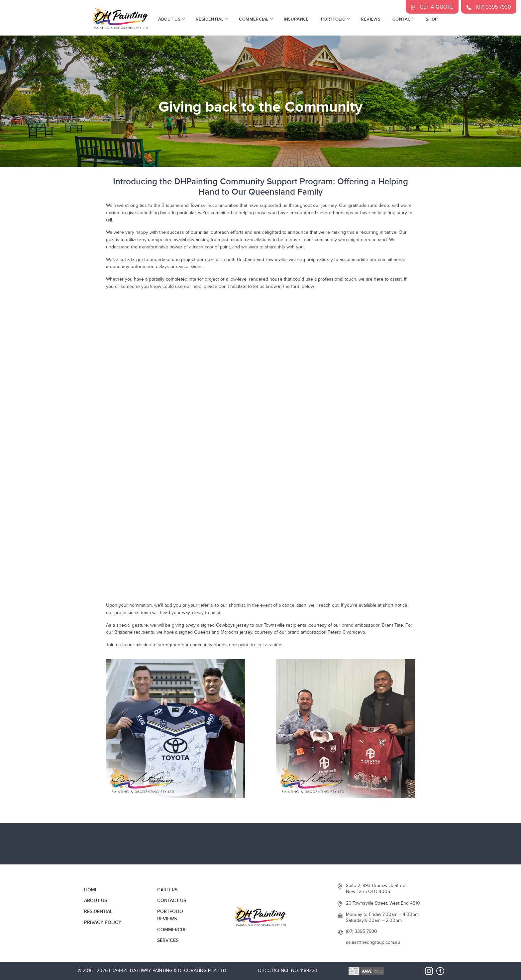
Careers (167, 890)
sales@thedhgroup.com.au (373, 942)
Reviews (371, 19)
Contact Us (172, 900)
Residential (211, 19)
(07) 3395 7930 (362, 932)
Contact (403, 19)
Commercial (255, 19)
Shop (432, 19)
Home (91, 890)
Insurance (296, 19)
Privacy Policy (103, 922)
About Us (171, 19)
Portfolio (335, 19)
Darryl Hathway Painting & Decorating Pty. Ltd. (169, 971)
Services (168, 940)
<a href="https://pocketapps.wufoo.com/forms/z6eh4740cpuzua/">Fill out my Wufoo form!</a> (260, 449)
